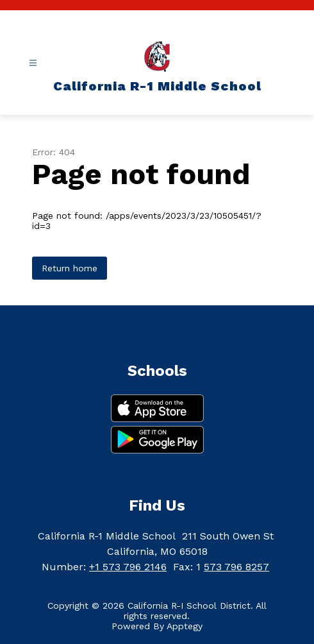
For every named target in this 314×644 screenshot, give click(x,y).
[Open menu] (33, 63)
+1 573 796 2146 (128, 567)
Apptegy (185, 626)
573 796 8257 (236, 567)
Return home (70, 268)
